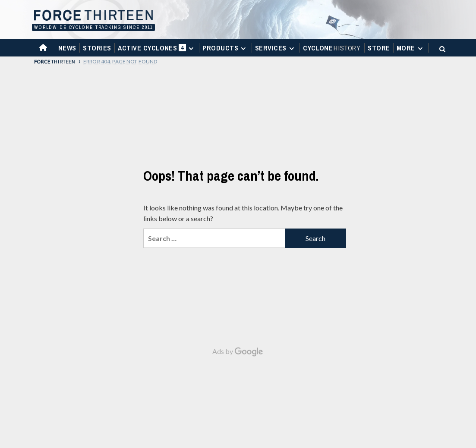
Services (276, 48)
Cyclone (332, 48)
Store (379, 48)
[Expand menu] (191, 49)
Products (225, 48)
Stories (97, 48)
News (67, 48)
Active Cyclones (157, 50)
